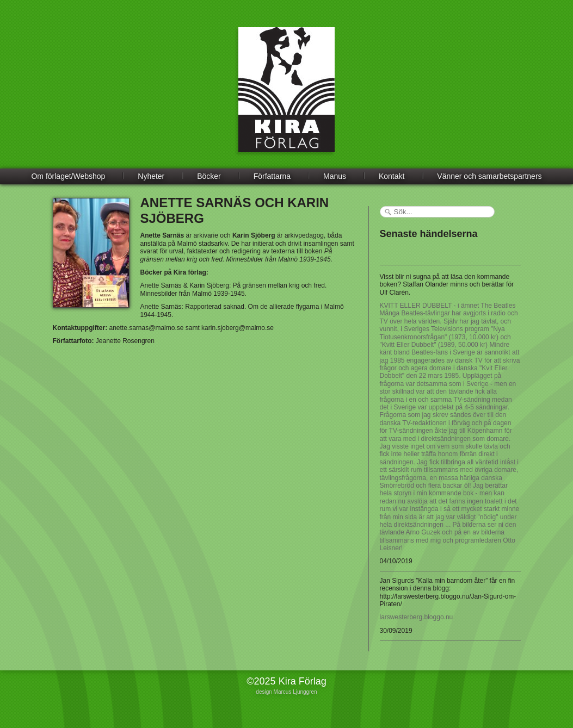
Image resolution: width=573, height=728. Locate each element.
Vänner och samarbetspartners (489, 176)
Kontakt (392, 176)
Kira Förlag (286, 98)
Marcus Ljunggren (295, 692)
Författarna (272, 176)
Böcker (209, 176)
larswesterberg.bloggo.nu (417, 617)
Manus (335, 176)
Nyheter (151, 176)
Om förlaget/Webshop (68, 176)
